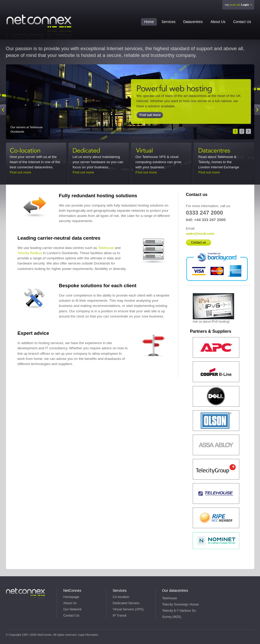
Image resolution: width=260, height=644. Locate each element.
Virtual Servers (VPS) (128, 609)
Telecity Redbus (30, 253)
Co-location (32, 151)
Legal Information (88, 635)
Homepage (71, 597)
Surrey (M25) (172, 617)
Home (149, 22)
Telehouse (106, 248)
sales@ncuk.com (200, 234)
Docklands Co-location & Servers (191, 89)
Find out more (21, 172)
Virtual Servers (158, 151)
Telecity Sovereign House (181, 604)
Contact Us (242, 22)
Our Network (73, 609)
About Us (218, 22)
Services (168, 22)
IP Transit (120, 616)
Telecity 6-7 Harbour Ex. (180, 611)
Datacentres (193, 22)
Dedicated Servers (95, 151)
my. (237, 5)
